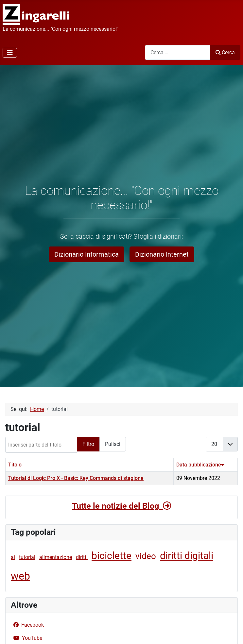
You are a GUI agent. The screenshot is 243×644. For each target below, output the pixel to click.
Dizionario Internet (162, 254)
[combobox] (178, 52)
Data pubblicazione (200, 465)
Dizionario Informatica (87, 254)
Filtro (88, 444)
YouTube (26, 638)
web (20, 576)
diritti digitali (187, 556)
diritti (82, 557)
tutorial (27, 557)
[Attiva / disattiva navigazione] (10, 53)
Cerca (225, 52)
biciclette (112, 556)
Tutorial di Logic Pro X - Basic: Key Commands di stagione (76, 478)
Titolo (15, 465)
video (146, 556)
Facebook (27, 625)
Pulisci (113, 444)
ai (13, 557)
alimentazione (56, 557)
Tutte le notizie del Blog (121, 506)
